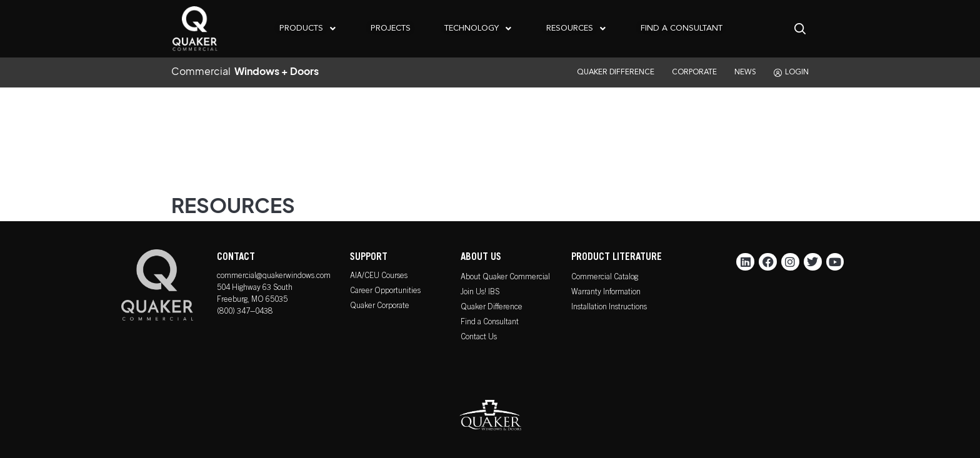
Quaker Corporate (380, 306)
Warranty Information (606, 293)
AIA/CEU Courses (379, 276)
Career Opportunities (385, 291)
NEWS (745, 72)
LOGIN (791, 73)
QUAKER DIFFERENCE (616, 72)
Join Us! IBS (480, 293)
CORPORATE (694, 72)
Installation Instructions (609, 308)
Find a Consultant (490, 323)
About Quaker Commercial (505, 278)
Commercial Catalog (605, 278)
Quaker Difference (492, 308)
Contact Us (479, 338)
